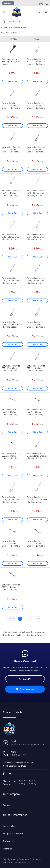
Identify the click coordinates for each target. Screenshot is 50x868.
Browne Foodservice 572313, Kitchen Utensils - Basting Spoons (11, 412)
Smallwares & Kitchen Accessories (14, 28)
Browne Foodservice (17, 635)
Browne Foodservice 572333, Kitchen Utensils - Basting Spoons (11, 543)
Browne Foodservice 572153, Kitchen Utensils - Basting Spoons (36, 324)
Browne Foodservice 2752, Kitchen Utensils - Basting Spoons (12, 237)
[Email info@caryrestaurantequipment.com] (41, 3)
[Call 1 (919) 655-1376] (46, 3)
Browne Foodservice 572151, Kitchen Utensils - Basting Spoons (36, 368)
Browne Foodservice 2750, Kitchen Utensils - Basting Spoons (37, 193)
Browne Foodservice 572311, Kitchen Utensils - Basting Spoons (11, 456)
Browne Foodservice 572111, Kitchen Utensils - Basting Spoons (36, 105)
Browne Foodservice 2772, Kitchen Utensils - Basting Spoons (37, 500)
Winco (40, 635)
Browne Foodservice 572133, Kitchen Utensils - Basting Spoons (36, 149)
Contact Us (25, 679)
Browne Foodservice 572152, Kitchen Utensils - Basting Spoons (11, 368)
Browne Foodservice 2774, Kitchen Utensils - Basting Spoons (12, 500)
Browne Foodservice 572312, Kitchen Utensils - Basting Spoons (36, 412)
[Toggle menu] (4, 12)
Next (38, 619)
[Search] (25, 22)
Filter (14, 39)
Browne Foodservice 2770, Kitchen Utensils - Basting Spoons (37, 456)
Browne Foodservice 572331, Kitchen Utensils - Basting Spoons (11, 587)
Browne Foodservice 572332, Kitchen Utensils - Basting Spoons (36, 543)
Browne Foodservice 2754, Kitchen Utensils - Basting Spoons (37, 237)
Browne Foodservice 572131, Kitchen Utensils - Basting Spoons (11, 149)
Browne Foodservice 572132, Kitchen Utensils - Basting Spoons (11, 193)
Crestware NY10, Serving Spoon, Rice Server (11, 62)
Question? (8, 3)
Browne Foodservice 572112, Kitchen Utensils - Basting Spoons (11, 105)
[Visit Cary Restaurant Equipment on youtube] (10, 773)
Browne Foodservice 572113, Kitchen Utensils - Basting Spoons (36, 62)
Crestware (32, 635)
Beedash (26, 862)
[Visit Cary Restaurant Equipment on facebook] (4, 773)
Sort (37, 39)
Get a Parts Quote (25, 689)
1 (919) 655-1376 (18, 755)
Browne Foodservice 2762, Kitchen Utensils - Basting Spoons (12, 281)
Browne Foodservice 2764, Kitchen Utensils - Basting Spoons (12, 324)
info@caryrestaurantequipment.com (27, 744)
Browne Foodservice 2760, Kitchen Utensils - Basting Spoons (37, 281)
